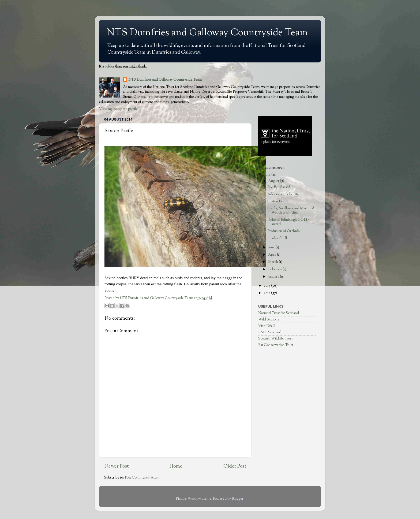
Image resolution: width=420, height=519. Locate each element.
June (272, 247)
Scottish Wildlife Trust (275, 339)
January (274, 277)
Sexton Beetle (278, 201)
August (274, 181)
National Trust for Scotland (279, 313)
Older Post (235, 466)
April (273, 255)
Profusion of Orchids (283, 231)
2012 (267, 293)
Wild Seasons (269, 320)
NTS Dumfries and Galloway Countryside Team (207, 33)
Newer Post (116, 466)
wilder (109, 67)
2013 (267, 286)
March (273, 262)
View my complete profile (118, 109)
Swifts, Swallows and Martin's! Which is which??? (291, 210)
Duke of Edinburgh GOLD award (288, 222)
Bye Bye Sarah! (279, 187)
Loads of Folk (278, 238)
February (275, 269)
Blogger (238, 499)
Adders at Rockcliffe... (284, 194)
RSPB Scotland (270, 332)
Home (176, 466)
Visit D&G (267, 326)
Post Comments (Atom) (143, 478)
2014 (268, 175)
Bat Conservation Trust (276, 345)
